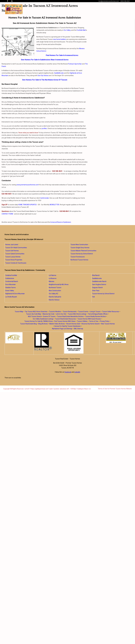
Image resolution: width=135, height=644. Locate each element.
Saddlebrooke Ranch (99, 281)
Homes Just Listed (12, 245)
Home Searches (78, 9)
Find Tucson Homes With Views (65, 321)
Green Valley (10, 291)
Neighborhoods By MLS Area (59, 284)
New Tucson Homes (108, 324)
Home (57, 9)
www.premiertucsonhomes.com (28, 185)
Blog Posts (94, 9)
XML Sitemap (78, 329)
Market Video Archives (57, 324)
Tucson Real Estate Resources (65, 319)
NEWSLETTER (55, 205)
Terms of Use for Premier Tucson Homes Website (115, 389)
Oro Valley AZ (53, 294)
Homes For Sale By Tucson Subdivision (67, 326)
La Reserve (53, 278)
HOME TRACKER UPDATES (27, 205)
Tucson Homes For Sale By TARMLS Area (39, 321)
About (65, 9)
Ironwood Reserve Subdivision (61, 222)
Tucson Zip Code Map (34, 314)
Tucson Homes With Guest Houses (89, 319)
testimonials (45, 198)
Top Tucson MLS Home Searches (36, 312)
